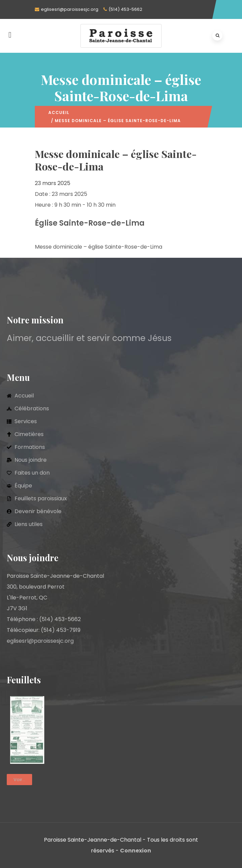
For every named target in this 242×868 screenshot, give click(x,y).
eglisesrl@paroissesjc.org (70, 9)
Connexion (136, 851)
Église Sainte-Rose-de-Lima (90, 223)
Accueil (59, 112)
